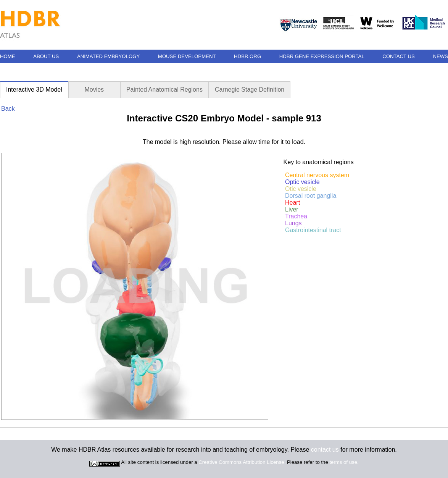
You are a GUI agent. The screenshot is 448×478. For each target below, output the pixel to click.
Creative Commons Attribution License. (242, 462)
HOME (8, 56)
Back (8, 109)
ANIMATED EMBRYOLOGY (108, 56)
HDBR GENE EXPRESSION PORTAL (322, 56)
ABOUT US (46, 56)
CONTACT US (399, 56)
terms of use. (344, 462)
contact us (325, 450)
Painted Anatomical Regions (164, 90)
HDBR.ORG (247, 56)
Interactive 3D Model (34, 90)
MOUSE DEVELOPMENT (187, 56)
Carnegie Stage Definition (250, 90)
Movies (94, 90)
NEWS (440, 56)
